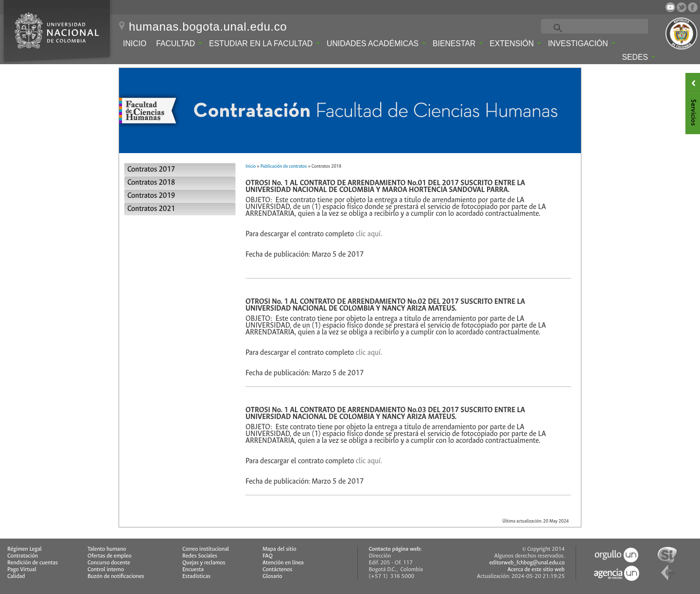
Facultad (179, 44)
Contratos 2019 (151, 196)
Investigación (581, 44)
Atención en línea (283, 563)
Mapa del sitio (279, 549)
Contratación (23, 556)
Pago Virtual (22, 569)
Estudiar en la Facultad (264, 44)
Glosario (272, 576)
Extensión (515, 44)
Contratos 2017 (151, 169)
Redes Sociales (200, 556)
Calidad (16, 576)
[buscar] (607, 27)
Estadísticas (196, 576)
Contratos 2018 (151, 183)
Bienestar (458, 44)
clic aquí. (369, 234)
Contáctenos (277, 569)
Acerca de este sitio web (536, 569)
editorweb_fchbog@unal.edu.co (527, 563)
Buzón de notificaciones (116, 576)
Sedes (639, 57)
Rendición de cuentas (33, 563)
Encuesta (193, 569)
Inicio (135, 44)
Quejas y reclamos (204, 563)
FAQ (268, 556)
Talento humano (107, 549)
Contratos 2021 (151, 209)
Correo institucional (206, 549)
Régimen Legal (25, 549)
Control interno (106, 569)
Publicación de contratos (284, 166)
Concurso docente (109, 563)
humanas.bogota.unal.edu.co (208, 27)
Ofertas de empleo (110, 556)
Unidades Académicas (376, 44)
